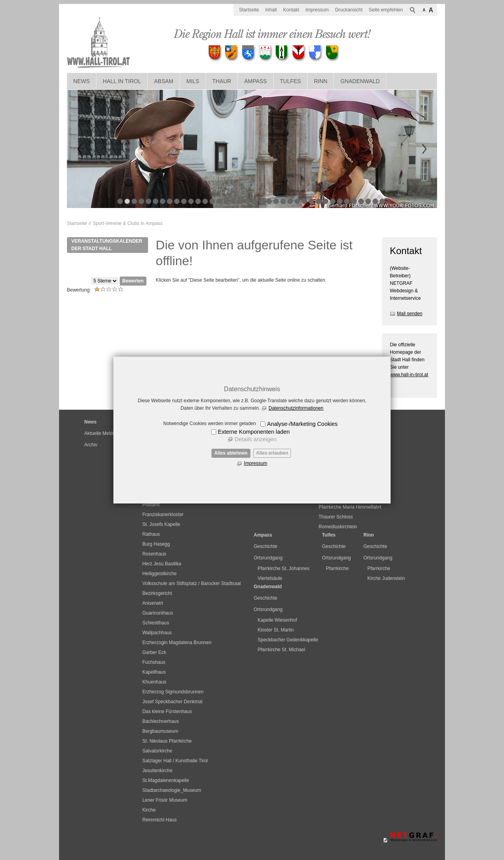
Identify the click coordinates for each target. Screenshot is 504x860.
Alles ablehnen (231, 453)
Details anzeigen (256, 439)
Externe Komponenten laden (254, 432)
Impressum (255, 463)
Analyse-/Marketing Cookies (302, 424)
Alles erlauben (272, 453)
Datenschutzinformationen (296, 408)
